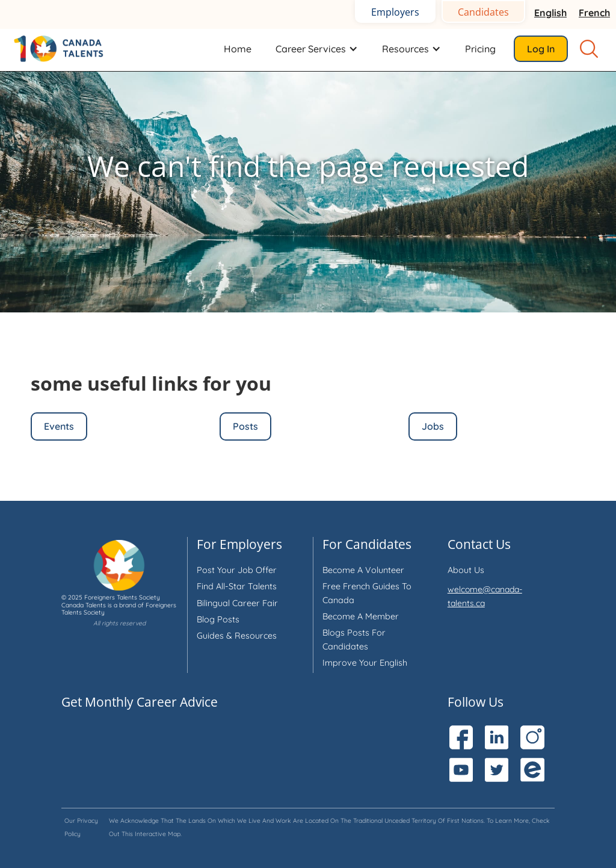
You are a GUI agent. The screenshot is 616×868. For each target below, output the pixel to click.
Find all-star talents (237, 586)
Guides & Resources (237, 636)
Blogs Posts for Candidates (354, 639)
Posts (245, 426)
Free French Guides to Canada (367, 593)
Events (59, 426)
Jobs (433, 426)
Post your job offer (237, 570)
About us (466, 570)
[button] (317, 49)
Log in (541, 49)
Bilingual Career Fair (237, 603)
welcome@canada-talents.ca (485, 596)
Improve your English (365, 663)
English (550, 13)
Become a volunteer (363, 570)
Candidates (483, 12)
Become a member (361, 616)
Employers (395, 12)
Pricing (480, 49)
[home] (66, 48)
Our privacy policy (81, 827)
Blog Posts (218, 619)
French (594, 13)
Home (238, 49)
